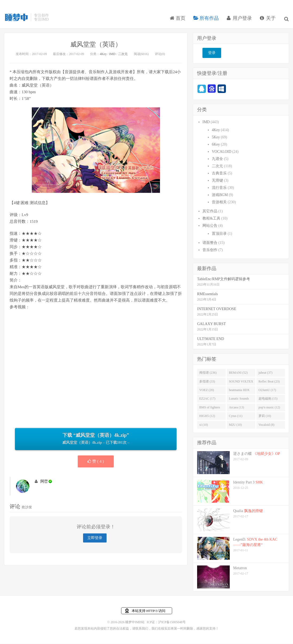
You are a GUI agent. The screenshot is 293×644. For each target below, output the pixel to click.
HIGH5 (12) (207, 417)
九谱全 (217, 159)
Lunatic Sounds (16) (239, 400)
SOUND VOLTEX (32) (241, 383)
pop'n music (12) (269, 408)
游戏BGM (220, 195)
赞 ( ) (96, 462)
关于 (269, 20)
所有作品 (207, 20)
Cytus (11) (236, 417)
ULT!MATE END (211, 339)
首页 (178, 20)
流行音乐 (219, 188)
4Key (103, 54)
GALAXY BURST (211, 324)
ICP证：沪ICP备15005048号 (166, 623)
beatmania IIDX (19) (239, 392)
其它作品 (210, 212)
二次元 (123, 54)
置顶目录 (219, 234)
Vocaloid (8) (266, 425)
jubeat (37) (265, 373)
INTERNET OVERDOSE (217, 309)
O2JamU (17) (267, 391)
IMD (112, 54)
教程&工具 (211, 219)
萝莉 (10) (265, 417)
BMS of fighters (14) (210, 409)
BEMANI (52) (238, 373)
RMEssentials (208, 294)
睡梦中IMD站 (16, 19)
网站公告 (210, 226)
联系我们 (142, 629)
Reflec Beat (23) (269, 382)
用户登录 (240, 20)
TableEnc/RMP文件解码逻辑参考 (224, 280)
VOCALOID (222, 152)
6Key (216, 145)
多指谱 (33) (207, 382)
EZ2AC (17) (207, 399)
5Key (216, 138)
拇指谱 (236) (208, 373)
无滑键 (217, 181)
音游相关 (219, 203)
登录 (212, 54)
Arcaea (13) (237, 408)
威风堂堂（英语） (96, 45)
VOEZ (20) (207, 391)
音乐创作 (210, 250)
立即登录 (95, 539)
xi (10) (204, 425)
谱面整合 (210, 243)
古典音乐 (219, 174)
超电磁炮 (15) (268, 399)
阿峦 (44, 482)
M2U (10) (235, 425)
